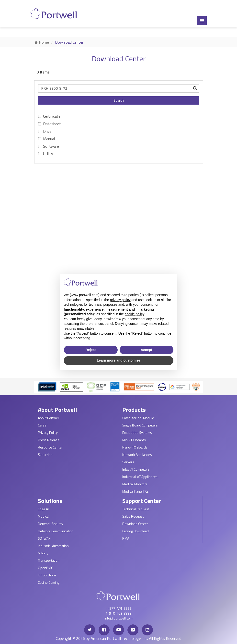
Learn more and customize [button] (118, 360)
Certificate (49, 116)
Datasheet (50, 124)
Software (49, 146)
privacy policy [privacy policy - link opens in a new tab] (120, 300)
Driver (45, 131)
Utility (46, 154)
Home (42, 42)
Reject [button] (90, 350)
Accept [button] (146, 350)
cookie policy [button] (134, 314)
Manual (46, 139)
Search (119, 100)
